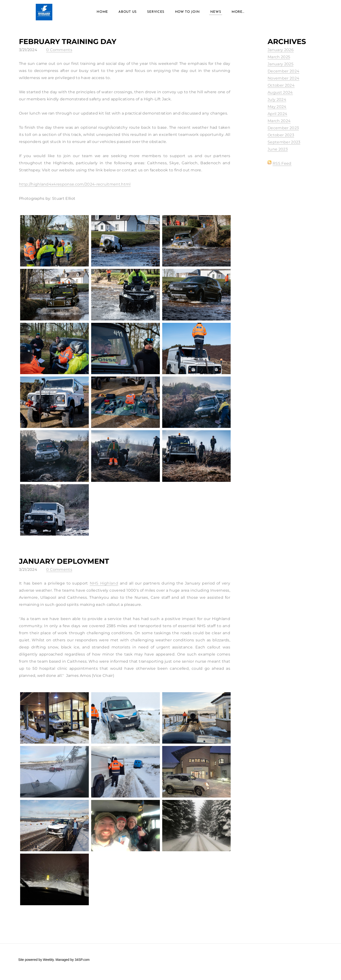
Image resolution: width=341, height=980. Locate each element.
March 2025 (279, 61)
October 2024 (281, 90)
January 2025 (280, 68)
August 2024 (280, 97)
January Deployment (64, 565)
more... (238, 14)
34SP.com (82, 964)
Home (102, 14)
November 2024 (283, 82)
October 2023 (281, 139)
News (216, 14)
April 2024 (277, 118)
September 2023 (284, 146)
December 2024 (283, 75)
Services (156, 14)
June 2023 (278, 153)
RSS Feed (282, 168)
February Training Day (68, 46)
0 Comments (59, 54)
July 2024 (277, 104)
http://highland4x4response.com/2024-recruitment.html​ (75, 188)
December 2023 (283, 132)
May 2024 (277, 111)
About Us (128, 14)
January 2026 (281, 54)
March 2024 (279, 125)
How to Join (187, 14)
